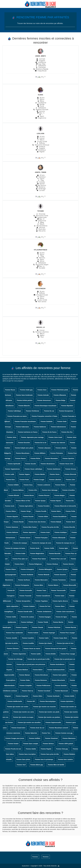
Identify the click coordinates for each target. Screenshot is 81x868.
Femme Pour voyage (68, 654)
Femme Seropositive (23, 601)
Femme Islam (60, 596)
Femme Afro (33, 490)
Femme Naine (56, 511)
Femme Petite (70, 511)
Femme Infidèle (13, 485)
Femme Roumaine (51, 458)
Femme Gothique (27, 622)
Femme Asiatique (61, 532)
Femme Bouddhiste (60, 517)
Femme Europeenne (66, 411)
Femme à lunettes (69, 490)
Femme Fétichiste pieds (60, 390)
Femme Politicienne (44, 686)
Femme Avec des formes (37, 522)
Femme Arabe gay (26, 390)
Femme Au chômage (15, 659)
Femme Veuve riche (66, 464)
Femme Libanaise (45, 448)
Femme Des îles (67, 432)
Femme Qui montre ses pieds (49, 712)
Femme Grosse (71, 469)
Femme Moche (58, 622)
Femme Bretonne (41, 680)
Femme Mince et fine (23, 501)
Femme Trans (41, 590)
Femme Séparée (12, 517)
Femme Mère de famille (56, 765)
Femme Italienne (12, 532)
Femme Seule (35, 548)
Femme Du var (49, 411)
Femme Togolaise (42, 601)
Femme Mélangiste (45, 569)
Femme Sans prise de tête (50, 754)
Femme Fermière (44, 506)
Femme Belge (60, 400)
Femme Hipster (56, 501)
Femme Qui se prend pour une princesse (31, 664)
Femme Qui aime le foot (65, 643)
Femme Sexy (28, 485)
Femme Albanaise (60, 395)
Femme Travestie (25, 596)
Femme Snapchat (22, 696)
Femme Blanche (24, 406)
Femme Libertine (55, 480)
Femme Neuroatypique (48, 701)
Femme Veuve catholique (33, 469)
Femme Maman (25, 675)
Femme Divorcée (70, 474)
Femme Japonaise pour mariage (32, 437)
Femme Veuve (55, 474)
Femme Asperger (49, 633)
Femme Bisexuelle (70, 585)
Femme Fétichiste (54, 627)
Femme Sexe (42, 390)
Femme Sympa (40, 501)
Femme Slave (60, 606)
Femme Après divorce (60, 601)
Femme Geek (62, 421)
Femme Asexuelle (26, 590)
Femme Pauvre (20, 458)
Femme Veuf (21, 765)
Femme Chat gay (62, 749)
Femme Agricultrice (26, 506)
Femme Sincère (68, 564)
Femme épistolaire (67, 701)
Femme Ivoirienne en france (28, 432)
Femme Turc (46, 733)
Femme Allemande (59, 538)
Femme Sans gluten (60, 675)
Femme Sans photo (23, 759)
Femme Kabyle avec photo (24, 448)
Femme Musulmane (23, 453)
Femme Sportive (68, 458)
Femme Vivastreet (51, 738)
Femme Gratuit (13, 744)
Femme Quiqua (62, 569)
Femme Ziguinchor (19, 654)
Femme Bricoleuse (41, 675)
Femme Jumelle (12, 638)
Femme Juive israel (55, 437)
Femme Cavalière (28, 638)
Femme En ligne (61, 617)
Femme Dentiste (61, 686)
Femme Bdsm (38, 670)
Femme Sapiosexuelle (53, 722)
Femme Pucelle (41, 511)
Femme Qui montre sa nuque (23, 717)
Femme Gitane (11, 569)
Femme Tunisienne (59, 580)
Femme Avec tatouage (50, 490)
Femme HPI (31, 701)
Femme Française (41, 538)
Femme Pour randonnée (14, 633)
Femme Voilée (11, 617)
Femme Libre (70, 480)
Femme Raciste (71, 627)
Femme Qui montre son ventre (18, 707)
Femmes (35, 857)
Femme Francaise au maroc (17, 416)
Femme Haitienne (40, 427)
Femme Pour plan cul (20, 559)
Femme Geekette (47, 421)
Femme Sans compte (31, 744)
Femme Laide (9, 474)
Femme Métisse (18, 490)
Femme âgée (63, 548)
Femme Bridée (51, 654)
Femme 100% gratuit (66, 744)
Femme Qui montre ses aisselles (29, 722)
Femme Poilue (60, 485)
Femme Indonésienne (58, 427)
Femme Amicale (43, 395)
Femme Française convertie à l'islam (44, 416)
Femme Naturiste (31, 733)
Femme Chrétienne (33, 411)
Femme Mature (53, 585)
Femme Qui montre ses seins (24, 712)
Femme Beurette (55, 553)
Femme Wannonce (69, 738)
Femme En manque (20, 543)
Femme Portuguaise (22, 585)
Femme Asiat (45, 532)
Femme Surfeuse (24, 580)
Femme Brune (29, 495)
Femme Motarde (44, 575)
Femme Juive (12, 437)
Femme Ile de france (49, 432)
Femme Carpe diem (60, 638)
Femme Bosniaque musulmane (45, 406)
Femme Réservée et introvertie (65, 506)
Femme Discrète (69, 527)
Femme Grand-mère (18, 728)
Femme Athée (43, 517)
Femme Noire (19, 564)
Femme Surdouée (53, 696)
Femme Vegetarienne (12, 469)
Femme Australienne (57, 664)
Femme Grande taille (25, 612)
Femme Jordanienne (44, 612)
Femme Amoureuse (44, 400)
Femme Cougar (39, 480)
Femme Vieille (49, 548)
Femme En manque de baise (15, 548)
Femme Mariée (40, 474)
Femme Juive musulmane (65, 612)
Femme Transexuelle (58, 590)
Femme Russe (10, 390)
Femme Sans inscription (27, 754)
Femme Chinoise (13, 649)
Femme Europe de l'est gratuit (56, 649)
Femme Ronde (19, 522)
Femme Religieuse (35, 564)
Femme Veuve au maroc (32, 649)
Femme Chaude (38, 627)
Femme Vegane (24, 474)
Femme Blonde (14, 495)
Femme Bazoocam (62, 691)
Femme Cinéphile (26, 686)
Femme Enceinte (24, 443)
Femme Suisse (25, 538)
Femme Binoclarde (58, 680)
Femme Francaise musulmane (25, 421)
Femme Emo (10, 480)
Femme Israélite (28, 643)
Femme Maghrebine (37, 553)
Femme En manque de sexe (42, 543)
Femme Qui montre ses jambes (49, 717)
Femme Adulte (31, 749)
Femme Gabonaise (22, 427)
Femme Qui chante (45, 643)
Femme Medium (22, 670)
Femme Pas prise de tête (50, 527)
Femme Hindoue (52, 564)
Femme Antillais (35, 738)
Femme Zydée (36, 654)
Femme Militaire (40, 453)
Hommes (46, 857)
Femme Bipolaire (67, 406)
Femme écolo (10, 506)
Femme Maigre (59, 495)
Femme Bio (70, 501)
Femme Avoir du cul (37, 728)
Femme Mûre (39, 585)
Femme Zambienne (54, 469)
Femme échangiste (27, 569)
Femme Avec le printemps (44, 759)
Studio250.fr (26, 866)
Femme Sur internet (58, 443)
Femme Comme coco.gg (64, 733)
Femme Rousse (44, 495)
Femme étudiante (27, 575)
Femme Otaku (25, 680)
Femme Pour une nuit (58, 559)
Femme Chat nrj (28, 691)
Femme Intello (69, 696)
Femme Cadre (44, 638)
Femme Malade (56, 522)
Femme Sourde (31, 464)
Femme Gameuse (12, 527)
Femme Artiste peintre (25, 400)
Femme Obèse (11, 511)
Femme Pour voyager (67, 633)
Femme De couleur (28, 617)
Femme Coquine (22, 627)
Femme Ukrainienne (48, 464)
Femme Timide (43, 622)
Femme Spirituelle (14, 464)
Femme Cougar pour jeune (15, 738)
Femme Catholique (14, 411)
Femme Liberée (61, 448)
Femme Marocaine (41, 580)
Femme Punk (24, 480)
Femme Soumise (60, 575)
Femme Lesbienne (44, 485)
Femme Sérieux (48, 744)
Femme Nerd (71, 522)
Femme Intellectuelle (15, 701)
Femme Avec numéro (65, 759)
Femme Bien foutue (30, 527)
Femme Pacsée (28, 517)
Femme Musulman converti (59, 728)
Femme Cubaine (29, 606)
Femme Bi (11, 590)
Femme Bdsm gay (37, 765)
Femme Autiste (33, 633)
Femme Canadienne (43, 596)
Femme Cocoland (44, 691)
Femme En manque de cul (65, 543)
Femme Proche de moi (13, 749)
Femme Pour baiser (39, 559)
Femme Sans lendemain (24, 395)
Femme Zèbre (38, 696)
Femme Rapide (46, 749)
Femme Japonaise (29, 532)
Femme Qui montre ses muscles (45, 707)
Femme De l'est (45, 606)
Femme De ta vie (41, 443)
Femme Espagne (45, 617)
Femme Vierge (26, 511)
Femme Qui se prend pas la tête (39, 659)
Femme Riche (35, 458)
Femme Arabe (21, 553)
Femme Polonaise (57, 453)
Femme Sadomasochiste (56, 670)
